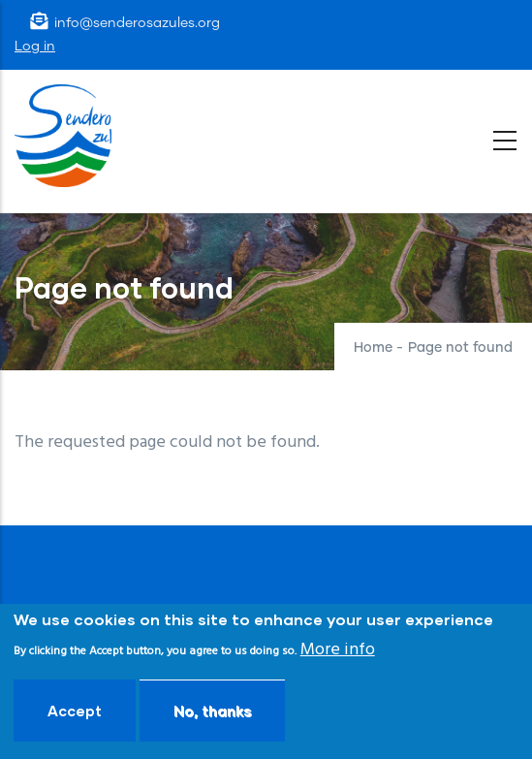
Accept (75, 711)
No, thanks (212, 711)
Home (373, 348)
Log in (35, 47)
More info (338, 650)
